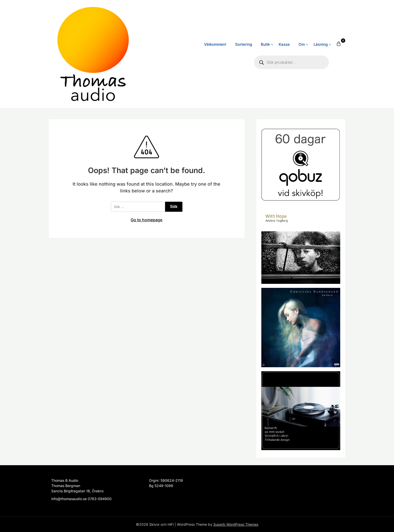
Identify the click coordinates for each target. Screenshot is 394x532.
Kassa (284, 44)
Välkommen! (215, 44)
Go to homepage (146, 220)
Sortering (244, 44)
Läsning (321, 44)
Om (302, 44)
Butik (265, 44)
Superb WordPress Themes (236, 524)
